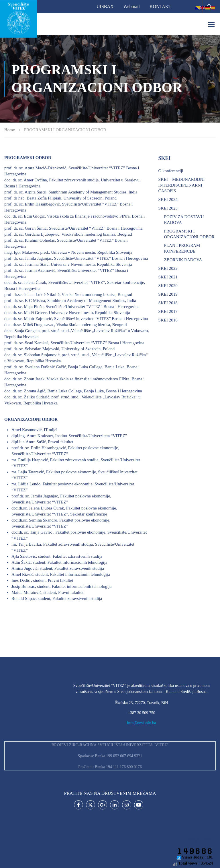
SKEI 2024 (168, 199)
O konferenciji (171, 171)
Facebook (79, 805)
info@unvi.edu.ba (142, 723)
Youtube (139, 805)
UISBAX (105, 6)
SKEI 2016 (168, 320)
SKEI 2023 (168, 208)
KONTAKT (160, 6)
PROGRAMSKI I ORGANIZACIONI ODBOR (189, 234)
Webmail (132, 6)
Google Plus (103, 805)
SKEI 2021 (168, 277)
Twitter (91, 805)
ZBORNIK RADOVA (183, 260)
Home (10, 130)
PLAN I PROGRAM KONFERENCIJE (182, 248)
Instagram (127, 805)
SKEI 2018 (168, 303)
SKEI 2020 (168, 286)
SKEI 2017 (168, 311)
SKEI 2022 (168, 268)
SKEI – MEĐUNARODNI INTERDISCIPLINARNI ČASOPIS (182, 185)
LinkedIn (115, 805)
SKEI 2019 (168, 294)
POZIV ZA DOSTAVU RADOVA (184, 220)
